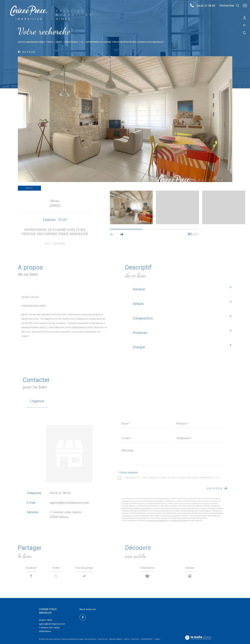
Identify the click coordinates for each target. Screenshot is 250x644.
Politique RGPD (147, 639)
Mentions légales (116, 639)
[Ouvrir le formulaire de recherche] (228, 6)
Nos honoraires (90, 639)
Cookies (157, 639)
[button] (122, 234)
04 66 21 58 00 (204, 6)
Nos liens (135, 639)
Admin (127, 639)
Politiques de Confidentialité (157, 521)
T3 (82, 42)
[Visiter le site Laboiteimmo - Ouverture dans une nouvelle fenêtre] (198, 638)
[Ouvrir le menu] (245, 6)
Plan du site (103, 639)
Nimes (59, 42)
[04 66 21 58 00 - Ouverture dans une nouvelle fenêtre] (190, 6)
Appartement (71, 42)
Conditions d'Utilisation (179, 521)
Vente (50, 42)
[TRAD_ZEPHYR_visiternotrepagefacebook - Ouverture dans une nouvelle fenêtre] (83, 617)
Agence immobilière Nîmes (31, 42)
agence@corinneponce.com (69, 503)
